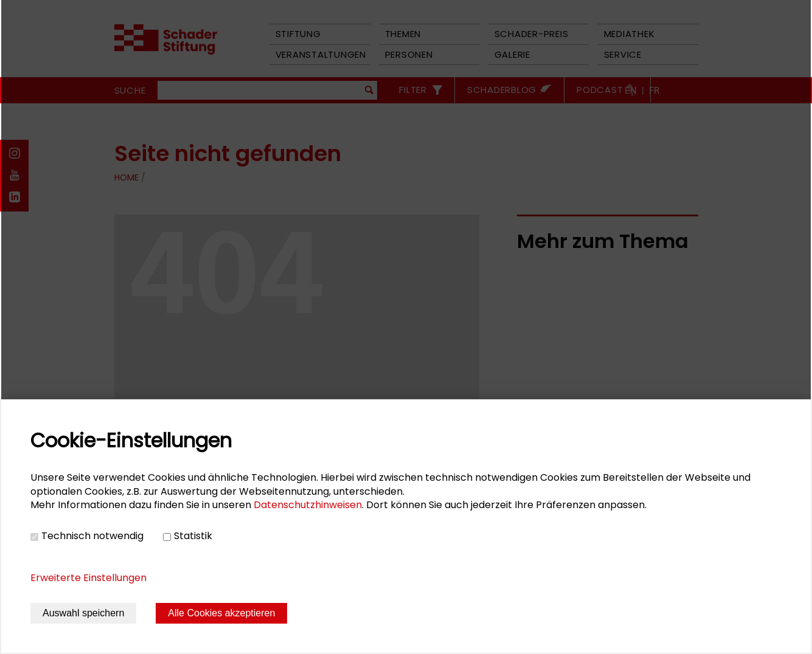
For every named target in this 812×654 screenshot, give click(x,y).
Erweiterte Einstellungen (88, 578)
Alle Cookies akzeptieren (221, 613)
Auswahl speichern (83, 613)
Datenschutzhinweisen (308, 505)
